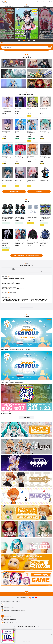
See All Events (26, 417)
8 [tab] (28, 40)
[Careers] (38, 2)
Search (50, 47)
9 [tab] (30, 40)
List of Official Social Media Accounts (26, 627)
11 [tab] (32, 40)
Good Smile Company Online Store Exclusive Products (26, 255)
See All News (26, 306)
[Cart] (42, 2)
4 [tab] (22, 40)
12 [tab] (33, 40)
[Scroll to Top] (26, 592)
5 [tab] (24, 40)
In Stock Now (39, 192)
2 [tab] (20, 40)
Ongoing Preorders (14, 192)
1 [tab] (18, 40)
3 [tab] (21, 40)
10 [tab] (31, 40)
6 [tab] (26, 40)
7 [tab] (27, 40)
